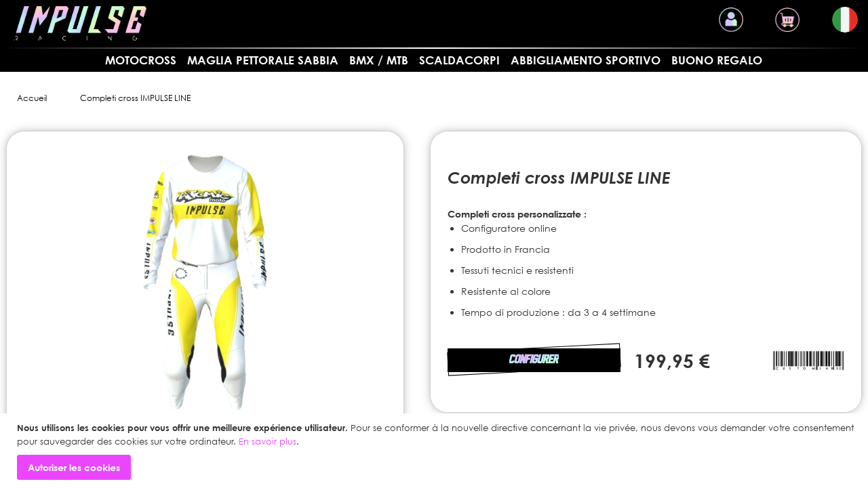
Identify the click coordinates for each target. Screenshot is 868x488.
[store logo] (80, 23)
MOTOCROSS (141, 60)
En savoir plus (268, 441)
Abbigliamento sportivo (586, 60)
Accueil (32, 98)
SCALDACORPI (459, 60)
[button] (845, 20)
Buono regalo (717, 60)
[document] (436, 451)
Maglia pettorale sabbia (263, 60)
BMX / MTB (379, 60)
